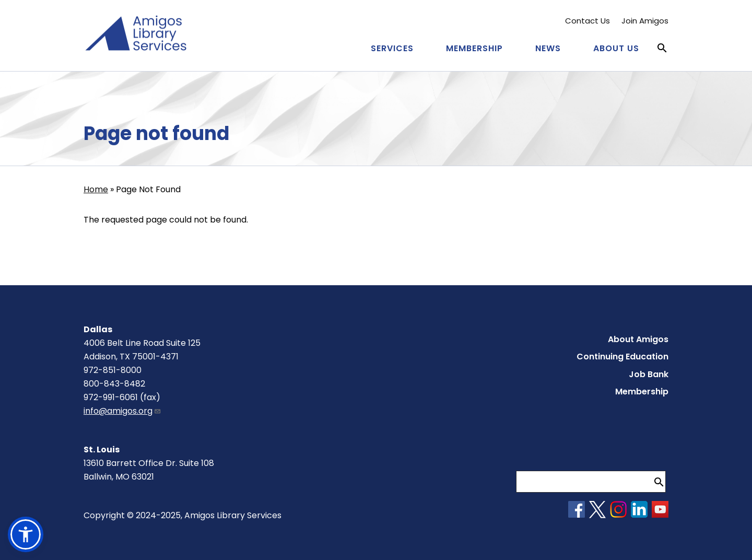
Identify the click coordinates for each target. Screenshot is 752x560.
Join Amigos (645, 21)
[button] (26, 534)
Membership (474, 48)
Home (96, 189)
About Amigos (638, 339)
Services (392, 48)
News (548, 48)
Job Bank (649, 374)
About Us (616, 48)
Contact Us (587, 21)
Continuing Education (622, 357)
